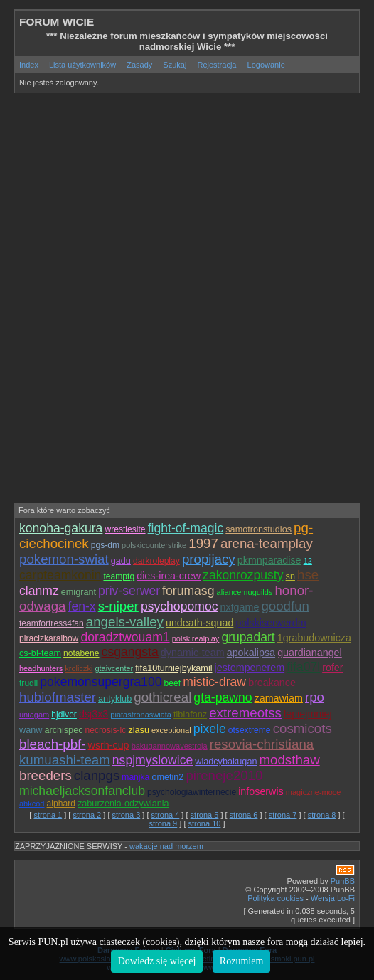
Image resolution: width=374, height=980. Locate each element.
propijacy (209, 559)
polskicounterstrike (154, 545)
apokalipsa (251, 653)
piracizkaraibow (49, 638)
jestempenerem (250, 668)
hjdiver (64, 715)
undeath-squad (199, 623)
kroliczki (79, 668)
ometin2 (167, 777)
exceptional (171, 730)
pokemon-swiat (64, 559)
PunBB (343, 881)
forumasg (188, 591)
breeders (46, 775)
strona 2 (87, 815)
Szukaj (175, 65)
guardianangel (310, 653)
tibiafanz (190, 715)
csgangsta (130, 652)
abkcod (32, 804)
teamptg (119, 576)
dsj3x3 (93, 714)
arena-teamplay (267, 543)
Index (29, 65)
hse (308, 575)
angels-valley (125, 622)
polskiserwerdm (271, 623)
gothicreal (162, 697)
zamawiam (279, 698)
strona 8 (322, 815)
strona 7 (283, 815)
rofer (332, 668)
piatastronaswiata (141, 715)
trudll (28, 683)
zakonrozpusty (243, 575)
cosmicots (303, 728)
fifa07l (303, 667)
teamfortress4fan (52, 623)
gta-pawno (223, 697)
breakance (272, 683)
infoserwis (261, 791)
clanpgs (97, 775)
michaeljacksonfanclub (82, 791)
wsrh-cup (109, 745)
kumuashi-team (65, 760)
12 (308, 561)
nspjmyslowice (153, 760)
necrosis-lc (106, 730)
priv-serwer (129, 591)
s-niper (118, 606)
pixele (210, 729)
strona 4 (166, 815)
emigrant (79, 592)
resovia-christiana (262, 744)
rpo (315, 697)
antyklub (115, 699)
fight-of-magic (186, 528)
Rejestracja (217, 65)
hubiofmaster (58, 697)
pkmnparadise (269, 560)
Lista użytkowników (82, 65)
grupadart (248, 637)
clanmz (39, 591)
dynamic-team (193, 653)
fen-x (82, 606)
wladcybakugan (226, 762)
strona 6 (244, 815)
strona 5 (205, 815)
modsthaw (290, 760)
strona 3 (127, 815)
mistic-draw (214, 682)
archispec (63, 730)
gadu (121, 561)
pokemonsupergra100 (101, 682)
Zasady (139, 65)
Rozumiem (241, 961)
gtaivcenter (114, 668)
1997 (203, 543)
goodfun (285, 606)
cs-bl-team (40, 653)
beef (173, 683)
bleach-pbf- (53, 744)
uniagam (34, 715)
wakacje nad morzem (166, 846)
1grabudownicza (314, 638)
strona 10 (205, 823)
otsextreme (250, 730)
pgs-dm (105, 545)
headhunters (41, 668)
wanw (31, 730)
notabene (81, 653)
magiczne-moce (314, 792)
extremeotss (245, 713)
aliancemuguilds (245, 592)
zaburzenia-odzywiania (123, 804)
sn (290, 576)
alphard (61, 804)
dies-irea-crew (169, 576)
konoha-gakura (61, 528)
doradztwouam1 (125, 637)
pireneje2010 (224, 775)
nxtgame (240, 607)
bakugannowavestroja (170, 746)
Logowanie (266, 65)
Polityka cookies (276, 898)
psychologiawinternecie (192, 792)
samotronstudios (258, 529)
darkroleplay (156, 561)
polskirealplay (196, 638)
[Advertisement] (194, 201)
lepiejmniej (308, 714)
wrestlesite (125, 529)
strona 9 (163, 823)
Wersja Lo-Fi (333, 898)
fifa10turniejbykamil (173, 668)
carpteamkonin (60, 575)
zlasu (139, 730)
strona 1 (48, 815)
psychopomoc (180, 606)
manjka (135, 777)
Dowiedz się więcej (157, 961)
